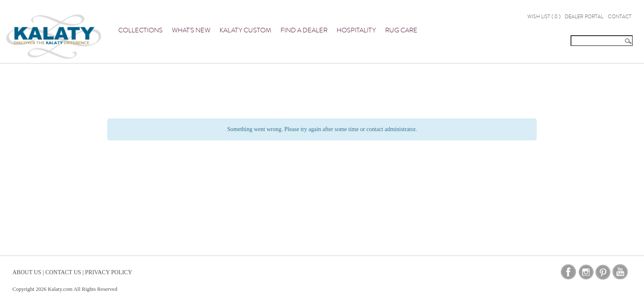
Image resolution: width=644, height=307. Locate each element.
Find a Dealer (304, 30)
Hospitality (356, 30)
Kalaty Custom (245, 30)
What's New (191, 30)
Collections (140, 30)
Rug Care (401, 30)
